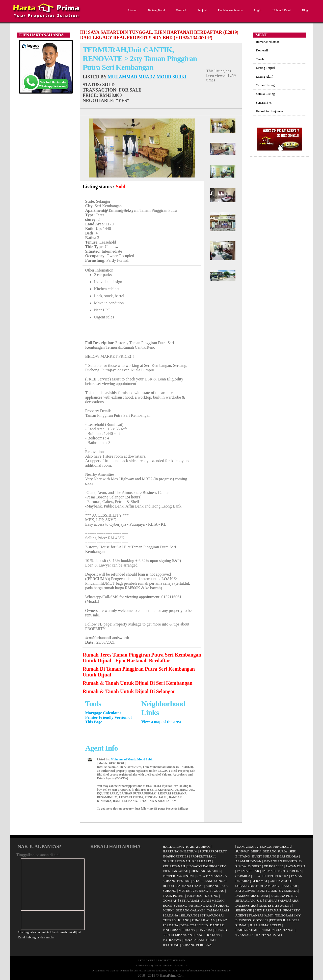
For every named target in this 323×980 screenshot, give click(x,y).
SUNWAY (242, 851)
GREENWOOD (280, 881)
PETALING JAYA (201, 905)
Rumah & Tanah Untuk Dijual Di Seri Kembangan (137, 683)
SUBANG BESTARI (177, 881)
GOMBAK (170, 900)
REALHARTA (202, 861)
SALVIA (284, 900)
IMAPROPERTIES (176, 856)
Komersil (262, 50)
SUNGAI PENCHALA (275, 847)
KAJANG (213, 935)
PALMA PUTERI (274, 871)
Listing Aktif (264, 77)
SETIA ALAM (189, 900)
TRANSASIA (245, 935)
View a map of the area (161, 722)
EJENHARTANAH (176, 871)
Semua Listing (265, 94)
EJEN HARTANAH (268, 910)
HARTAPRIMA (173, 847)
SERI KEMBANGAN (177, 935)
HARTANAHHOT (199, 847)
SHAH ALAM (202, 881)
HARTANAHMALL (270, 935)
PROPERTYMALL (204, 856)
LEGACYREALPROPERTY (207, 866)
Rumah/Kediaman (268, 42)
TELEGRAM (284, 915)
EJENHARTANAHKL (206, 871)
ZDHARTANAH (174, 866)
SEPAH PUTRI (263, 876)
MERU (256, 851)
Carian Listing (265, 85)
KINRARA (205, 930)
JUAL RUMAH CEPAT (266, 925)
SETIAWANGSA (211, 915)
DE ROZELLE (274, 866)
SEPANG (221, 930)
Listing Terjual (265, 68)
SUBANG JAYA (217, 886)
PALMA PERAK (248, 871)
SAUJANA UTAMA (190, 886)
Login (257, 10)
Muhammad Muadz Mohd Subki (147, 77)
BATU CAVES (245, 891)
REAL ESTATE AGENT (275, 905)
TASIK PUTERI (174, 896)
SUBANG (169, 891)
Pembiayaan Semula (230, 10)
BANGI (199, 935)
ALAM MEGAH (212, 900)
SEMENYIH (244, 910)
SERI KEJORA (288, 856)
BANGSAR (289, 886)
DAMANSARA (247, 847)
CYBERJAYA (288, 891)
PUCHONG (195, 896)
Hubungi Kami (281, 10)
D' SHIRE (255, 866)
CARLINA (294, 871)
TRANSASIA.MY (261, 915)
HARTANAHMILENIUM (180, 851)
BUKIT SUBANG (175, 905)
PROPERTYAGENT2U (178, 876)
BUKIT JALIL (267, 891)
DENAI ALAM (194, 940)
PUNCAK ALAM (204, 920)
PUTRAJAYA (172, 940)
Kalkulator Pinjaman (269, 111)
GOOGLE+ (261, 920)
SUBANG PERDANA (197, 945)
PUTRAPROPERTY (213, 851)
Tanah (260, 59)
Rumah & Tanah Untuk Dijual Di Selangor (129, 691)
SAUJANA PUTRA (284, 896)
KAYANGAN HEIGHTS (280, 861)
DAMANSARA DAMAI (252, 896)
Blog (304, 10)
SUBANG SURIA (275, 851)
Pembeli (180, 10)
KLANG (184, 920)
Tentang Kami (156, 10)
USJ (260, 900)
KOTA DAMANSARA (212, 876)
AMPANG (272, 886)
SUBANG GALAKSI (190, 910)
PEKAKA (282, 876)
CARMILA (243, 876)
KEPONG (212, 896)
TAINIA (270, 900)
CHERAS (169, 920)
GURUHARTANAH (176, 861)
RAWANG (217, 891)
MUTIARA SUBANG (193, 891)
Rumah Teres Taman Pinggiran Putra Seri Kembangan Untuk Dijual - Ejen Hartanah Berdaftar (142, 658)
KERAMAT (260, 881)
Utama (132, 10)
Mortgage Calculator (103, 713)
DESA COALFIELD (194, 925)
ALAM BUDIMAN (249, 861)
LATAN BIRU (295, 866)
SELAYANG (189, 915)
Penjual (201, 10)
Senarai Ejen (264, 102)
